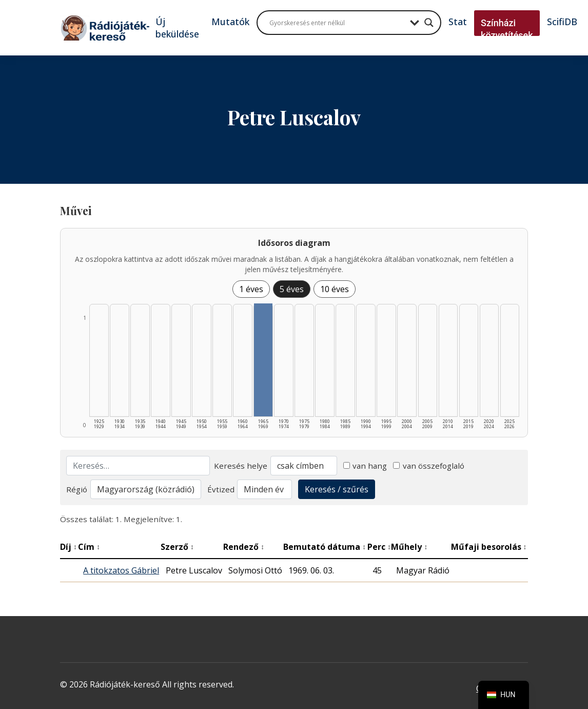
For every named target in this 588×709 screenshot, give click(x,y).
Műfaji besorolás (489, 547)
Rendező (244, 547)
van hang (365, 466)
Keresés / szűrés (337, 489)
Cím (89, 547)
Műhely (409, 547)
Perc (379, 547)
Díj (68, 547)
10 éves (335, 289)
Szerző (177, 547)
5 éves (292, 289)
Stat (458, 22)
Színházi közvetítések (507, 29)
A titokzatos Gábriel (121, 570)
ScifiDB (562, 22)
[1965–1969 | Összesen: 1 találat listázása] (263, 360)
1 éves (251, 289)
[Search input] (337, 23)
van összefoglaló (429, 466)
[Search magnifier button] (429, 23)
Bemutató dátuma (325, 547)
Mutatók (230, 22)
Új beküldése (177, 28)
